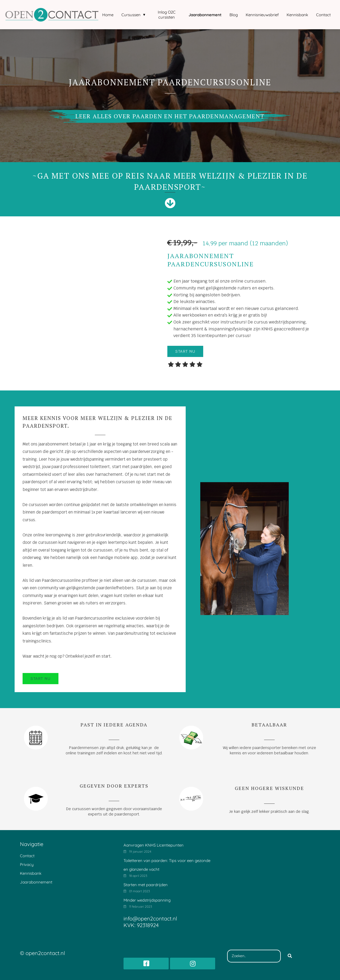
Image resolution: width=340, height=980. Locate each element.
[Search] (290, 956)
